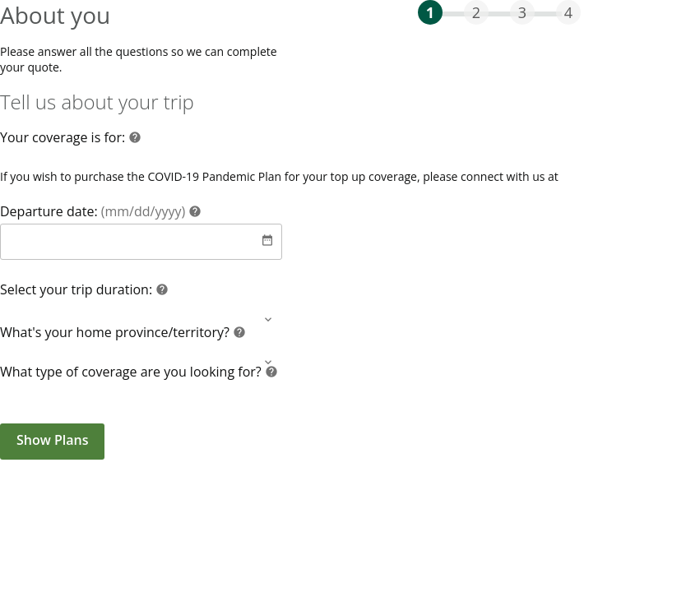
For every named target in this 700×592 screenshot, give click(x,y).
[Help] (135, 139)
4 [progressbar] (568, 12)
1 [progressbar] (430, 12)
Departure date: (94, 211)
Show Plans (52, 440)
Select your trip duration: (78, 289)
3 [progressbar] (522, 12)
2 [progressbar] (476, 12)
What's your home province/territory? (116, 332)
